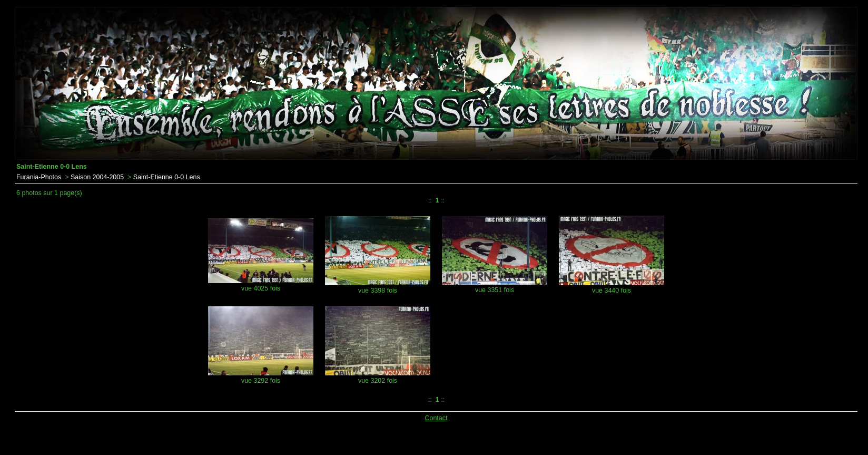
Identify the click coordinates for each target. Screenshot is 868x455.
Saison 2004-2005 (97, 177)
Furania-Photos (39, 177)
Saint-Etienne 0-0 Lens (167, 177)
